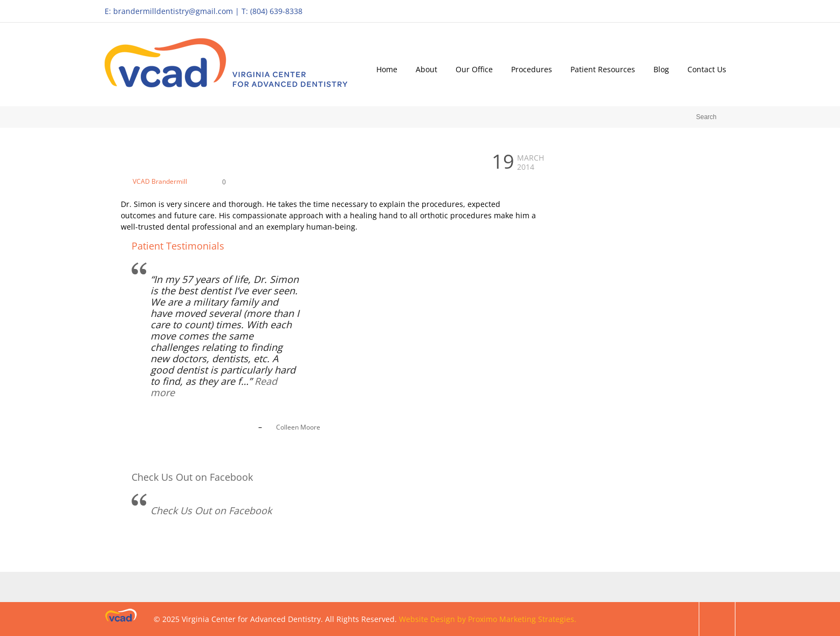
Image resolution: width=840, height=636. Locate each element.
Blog (661, 69)
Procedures (532, 69)
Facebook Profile (724, 11)
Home (387, 69)
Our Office (474, 69)
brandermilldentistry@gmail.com (173, 11)
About (426, 69)
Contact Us (707, 69)
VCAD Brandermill (160, 181)
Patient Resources (603, 69)
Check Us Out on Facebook (192, 477)
